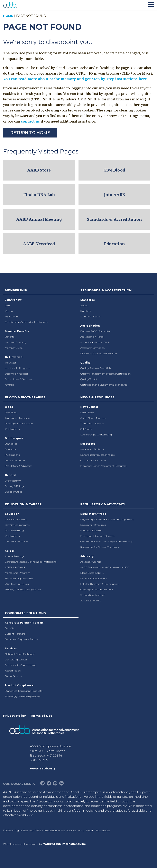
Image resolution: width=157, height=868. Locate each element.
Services (11, 648)
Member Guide (14, 348)
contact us (30, 121)
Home (8, 16)
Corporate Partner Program (24, 623)
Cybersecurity (13, 481)
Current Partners (15, 634)
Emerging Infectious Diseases (97, 536)
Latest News (87, 412)
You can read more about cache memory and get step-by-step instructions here (75, 79)
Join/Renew (13, 300)
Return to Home (30, 133)
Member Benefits (17, 331)
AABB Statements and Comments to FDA (105, 567)
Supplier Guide (14, 492)
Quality (85, 363)
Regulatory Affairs (93, 514)
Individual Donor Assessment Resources (103, 466)
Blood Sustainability (92, 573)
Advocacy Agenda (91, 562)
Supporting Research (93, 595)
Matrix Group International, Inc (64, 844)
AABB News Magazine (93, 418)
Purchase (86, 311)
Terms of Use (41, 716)
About (84, 305)
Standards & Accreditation (114, 219)
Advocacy (87, 556)
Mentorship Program (17, 368)
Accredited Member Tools (95, 342)
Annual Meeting (14, 556)
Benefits (10, 337)
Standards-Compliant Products (24, 691)
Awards (9, 385)
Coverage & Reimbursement (97, 589)
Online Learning (14, 530)
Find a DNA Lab (39, 195)
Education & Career (23, 504)
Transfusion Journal (92, 423)
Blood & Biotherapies (25, 397)
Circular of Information (94, 460)
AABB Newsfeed (39, 244)
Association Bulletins (92, 449)
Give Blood (114, 170)
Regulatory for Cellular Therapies (99, 547)
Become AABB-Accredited (96, 331)
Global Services (13, 676)
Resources (88, 444)
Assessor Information (93, 348)
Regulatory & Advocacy (18, 466)
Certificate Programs (17, 525)
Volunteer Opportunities (19, 578)
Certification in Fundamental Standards (104, 385)
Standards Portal (90, 316)
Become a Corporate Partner (22, 639)
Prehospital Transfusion (19, 423)
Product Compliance (19, 685)
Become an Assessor (17, 374)
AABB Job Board (15, 567)
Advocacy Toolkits (91, 600)
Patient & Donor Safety (94, 578)
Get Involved (14, 357)
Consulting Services (16, 660)
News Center (89, 407)
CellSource (86, 429)
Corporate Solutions (25, 613)
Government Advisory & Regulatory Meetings (107, 541)
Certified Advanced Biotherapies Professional (31, 562)
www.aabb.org (42, 768)
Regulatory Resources (93, 525)
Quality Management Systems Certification (105, 374)
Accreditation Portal (92, 337)
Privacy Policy (14, 716)
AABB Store (39, 170)
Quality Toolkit (89, 379)
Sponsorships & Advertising (96, 435)
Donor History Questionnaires (97, 455)
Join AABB (114, 195)
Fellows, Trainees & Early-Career (23, 589)
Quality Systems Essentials (96, 368)
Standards (87, 300)
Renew (9, 311)
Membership (16, 290)
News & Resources (15, 460)
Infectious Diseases (91, 530)
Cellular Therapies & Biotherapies (99, 584)
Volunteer (11, 363)
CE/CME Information (17, 541)
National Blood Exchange (20, 654)
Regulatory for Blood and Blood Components (107, 519)
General (11, 475)
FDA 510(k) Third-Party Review (23, 696)
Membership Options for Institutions (26, 322)
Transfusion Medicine (17, 418)
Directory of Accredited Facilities (99, 353)
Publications (12, 429)
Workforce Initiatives (17, 584)
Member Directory (16, 342)
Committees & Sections (18, 379)
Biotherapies (14, 438)
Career (10, 551)
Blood (9, 407)
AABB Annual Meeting (39, 219)
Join (7, 305)
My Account (12, 316)
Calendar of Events (16, 519)
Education (114, 244)
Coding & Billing (14, 486)
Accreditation (90, 326)
